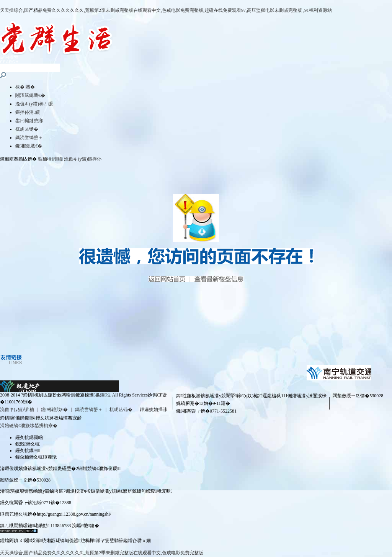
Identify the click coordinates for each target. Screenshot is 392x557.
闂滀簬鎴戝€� (30, 95)
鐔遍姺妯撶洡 (154, 410)
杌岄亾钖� (27, 129)
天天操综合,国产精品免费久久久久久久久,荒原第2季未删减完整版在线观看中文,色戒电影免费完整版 (102, 553)
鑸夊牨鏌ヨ (28, 451)
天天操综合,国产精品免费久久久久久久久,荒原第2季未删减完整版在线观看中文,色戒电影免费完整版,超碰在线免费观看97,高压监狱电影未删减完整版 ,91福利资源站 (166, 10)
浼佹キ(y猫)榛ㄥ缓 (34, 104)
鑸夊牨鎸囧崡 (29, 437)
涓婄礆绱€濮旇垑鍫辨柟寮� (29, 426)
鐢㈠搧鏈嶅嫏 (29, 121)
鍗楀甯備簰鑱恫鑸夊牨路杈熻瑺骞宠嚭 (41, 418)
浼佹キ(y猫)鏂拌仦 (83, 159)
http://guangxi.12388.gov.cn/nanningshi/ (74, 514)
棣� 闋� (25, 87)
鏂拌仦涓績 (28, 112)
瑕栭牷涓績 (50, 159)
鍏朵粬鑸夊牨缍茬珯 (36, 457)
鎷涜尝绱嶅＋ (29, 138)
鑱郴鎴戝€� (29, 146)
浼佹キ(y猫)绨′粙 (17, 410)
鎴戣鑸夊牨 (28, 444)
